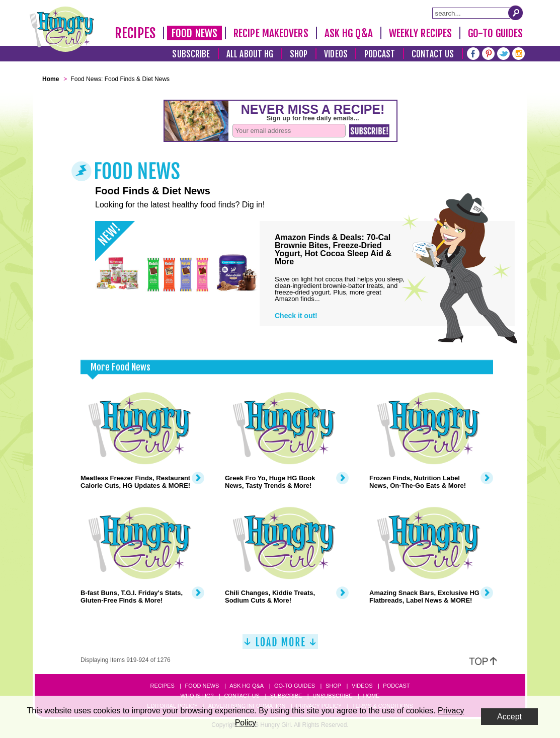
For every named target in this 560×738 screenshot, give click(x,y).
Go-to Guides (295, 686)
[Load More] (280, 646)
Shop (299, 54)
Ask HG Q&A (349, 33)
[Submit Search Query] (516, 13)
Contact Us (433, 54)
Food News (194, 33)
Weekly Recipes (420, 33)
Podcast (380, 54)
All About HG (250, 54)
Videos (336, 54)
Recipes (135, 33)
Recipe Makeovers (271, 33)
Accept (509, 717)
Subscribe (191, 54)
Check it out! (296, 316)
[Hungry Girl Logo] (62, 29)
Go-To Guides (495, 33)
